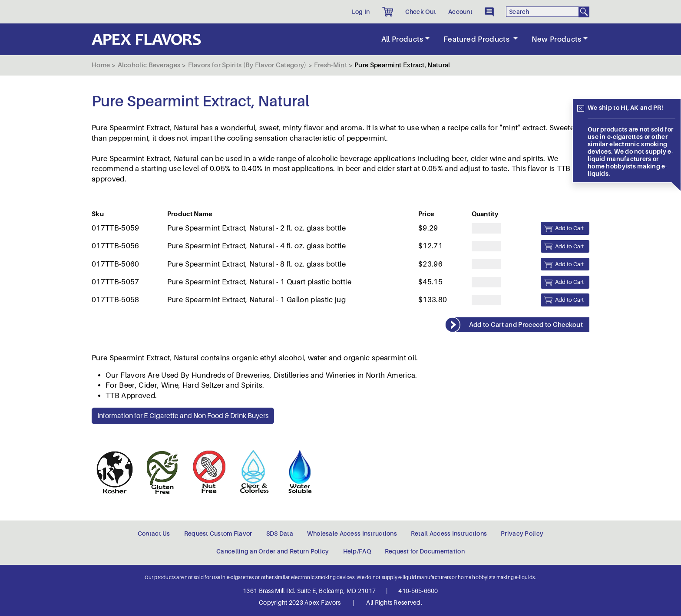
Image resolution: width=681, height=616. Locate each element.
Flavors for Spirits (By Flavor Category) (247, 65)
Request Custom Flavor (218, 534)
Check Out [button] (421, 12)
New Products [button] (557, 39)
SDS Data (280, 534)
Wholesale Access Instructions (352, 534)
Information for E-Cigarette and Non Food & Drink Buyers (183, 416)
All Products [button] (402, 39)
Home (101, 65)
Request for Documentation (425, 551)
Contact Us (154, 534)
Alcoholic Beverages (149, 65)
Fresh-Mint (331, 65)
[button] (388, 12)
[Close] (581, 109)
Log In (361, 12)
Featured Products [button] (477, 39)
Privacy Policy (522, 534)
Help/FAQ (357, 551)
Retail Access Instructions (449, 534)
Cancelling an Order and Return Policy (273, 551)
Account (460, 12)
